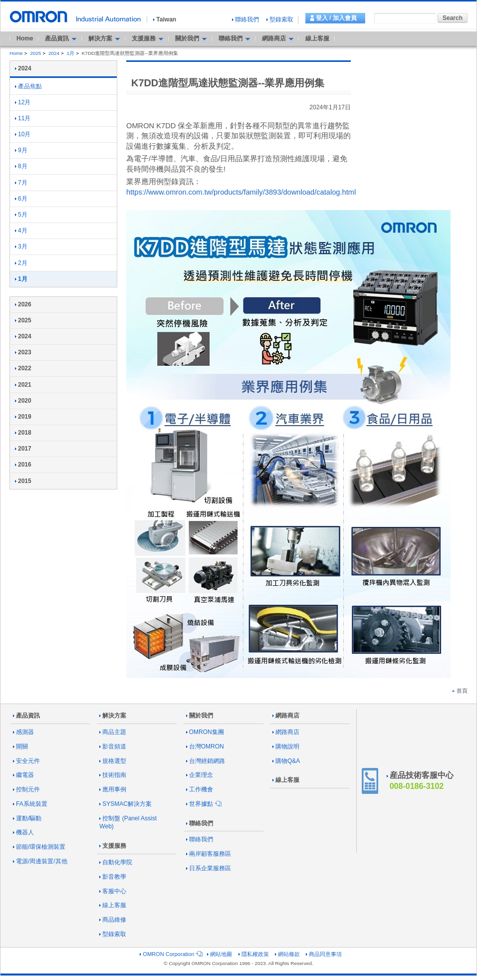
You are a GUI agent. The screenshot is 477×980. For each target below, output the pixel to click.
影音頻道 (113, 746)
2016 (23, 465)
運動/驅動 (27, 818)
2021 (23, 385)
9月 (21, 150)
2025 (35, 53)
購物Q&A (286, 761)
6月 (21, 199)
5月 (21, 215)
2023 (23, 352)
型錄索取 (280, 19)
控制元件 (26, 789)
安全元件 (26, 761)
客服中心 (113, 891)
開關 (20, 746)
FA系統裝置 (30, 804)
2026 (23, 304)
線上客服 (317, 38)
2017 (23, 449)
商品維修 (113, 920)
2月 (21, 263)
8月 (21, 166)
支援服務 (113, 846)
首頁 (460, 691)
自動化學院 (116, 862)
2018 (23, 433)
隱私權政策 (254, 954)
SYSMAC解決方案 (125, 804)
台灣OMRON (205, 746)
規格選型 (113, 761)
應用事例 (113, 789)
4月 (21, 231)
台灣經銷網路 (206, 761)
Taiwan (165, 19)
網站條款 (287, 954)
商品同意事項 (324, 954)
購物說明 (286, 746)
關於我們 (200, 716)
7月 (21, 183)
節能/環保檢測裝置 (39, 847)
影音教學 (113, 877)
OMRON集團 (205, 732)
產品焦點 (28, 86)
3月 (21, 246)
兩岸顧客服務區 (209, 854)
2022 (23, 368)
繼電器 (23, 775)
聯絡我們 (245, 19)
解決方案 (113, 716)
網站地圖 (220, 954)
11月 (23, 118)
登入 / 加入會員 (336, 18)
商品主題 (113, 732)
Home (25, 38)
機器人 (23, 832)
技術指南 (113, 775)
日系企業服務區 (209, 868)
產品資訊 (26, 716)
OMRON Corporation (170, 954)
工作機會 (200, 789)
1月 (71, 53)
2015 (23, 481)
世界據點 (203, 804)
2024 (54, 53)
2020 (23, 401)
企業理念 (200, 775)
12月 (23, 102)
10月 (23, 134)
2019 (23, 417)
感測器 (23, 732)
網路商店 (286, 716)
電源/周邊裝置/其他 (40, 861)
